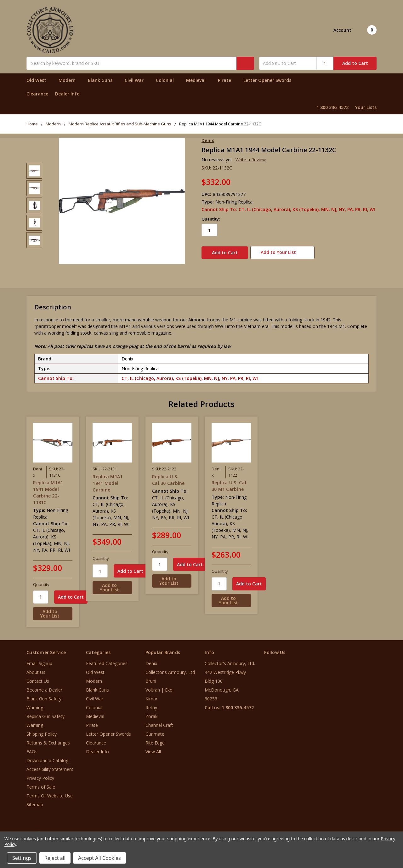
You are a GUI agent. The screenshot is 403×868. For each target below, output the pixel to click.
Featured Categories (107, 660)
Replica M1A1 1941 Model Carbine (108, 480)
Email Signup (39, 660)
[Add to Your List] (53, 611)
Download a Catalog (47, 757)
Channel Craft (159, 722)
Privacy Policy (40, 775)
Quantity (41, 581)
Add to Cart (355, 63)
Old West (39, 80)
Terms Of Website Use (50, 793)
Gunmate (155, 731)
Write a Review (251, 160)
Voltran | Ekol (159, 687)
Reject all (55, 858)
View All (153, 748)
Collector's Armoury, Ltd (170, 669)
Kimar (151, 696)
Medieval (199, 80)
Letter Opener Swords (270, 80)
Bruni (151, 678)
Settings (22, 858)
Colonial (167, 80)
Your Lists (366, 107)
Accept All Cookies (99, 858)
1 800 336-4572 (332, 107)
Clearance (37, 94)
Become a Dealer (44, 687)
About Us (36, 669)
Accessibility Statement (50, 766)
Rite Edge (155, 740)
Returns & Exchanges (48, 740)
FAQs (32, 748)
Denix (151, 660)
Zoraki (152, 713)
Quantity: (211, 219)
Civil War (137, 80)
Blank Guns (103, 80)
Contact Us (38, 678)
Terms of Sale (41, 784)
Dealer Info (67, 94)
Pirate (227, 80)
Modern (70, 80)
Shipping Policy (42, 731)
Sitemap (35, 801)
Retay (151, 704)
